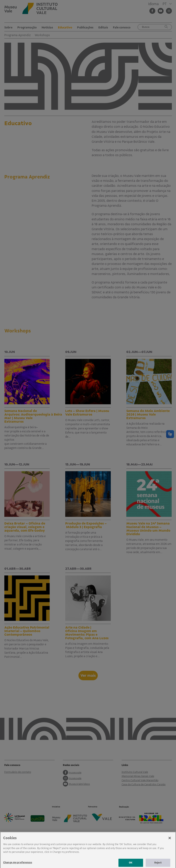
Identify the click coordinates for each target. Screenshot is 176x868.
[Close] (170, 841)
